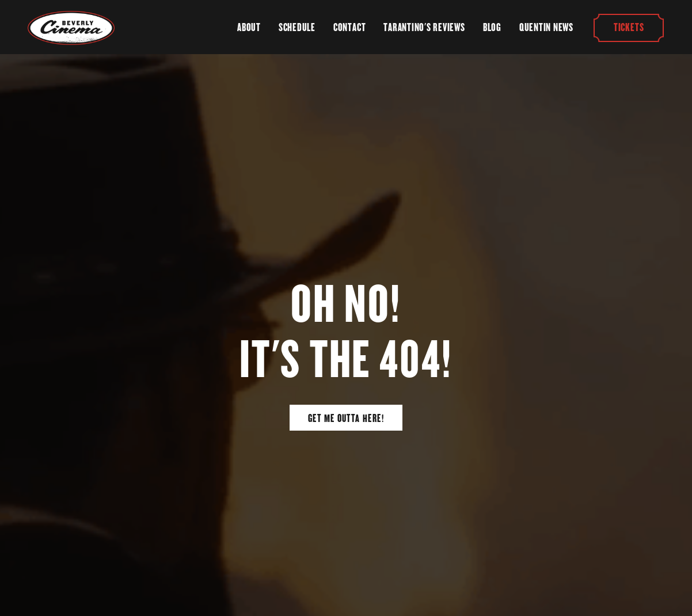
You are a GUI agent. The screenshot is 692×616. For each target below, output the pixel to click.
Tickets (629, 27)
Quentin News (546, 27)
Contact (349, 27)
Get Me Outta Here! (346, 418)
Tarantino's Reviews (424, 27)
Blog (492, 27)
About (249, 27)
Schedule (297, 27)
